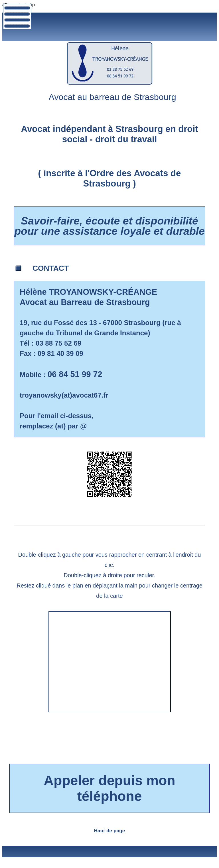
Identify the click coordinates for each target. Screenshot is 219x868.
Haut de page (110, 831)
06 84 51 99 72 (75, 374)
